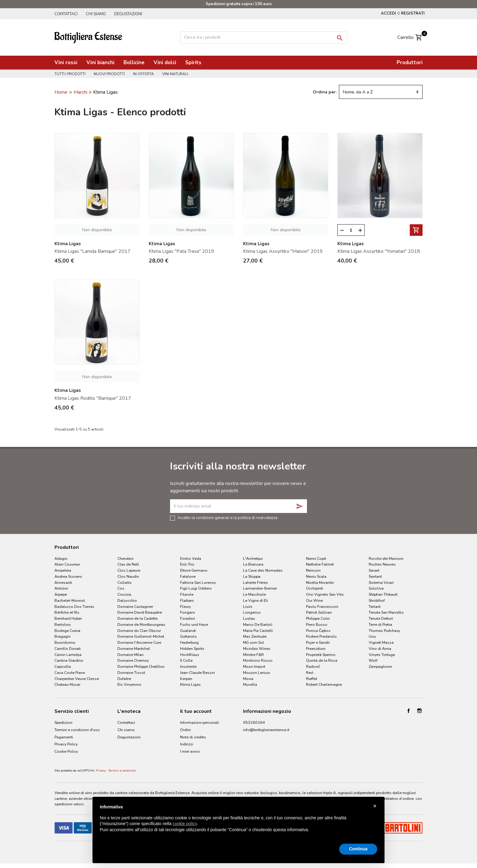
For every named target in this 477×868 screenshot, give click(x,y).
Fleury (185, 607)
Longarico (252, 612)
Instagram (420, 711)
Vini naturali (175, 74)
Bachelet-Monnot (70, 600)
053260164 (254, 722)
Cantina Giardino (69, 660)
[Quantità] (351, 230)
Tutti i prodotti (70, 74)
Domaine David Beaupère (140, 612)
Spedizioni (63, 722)
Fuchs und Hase (194, 624)
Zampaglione (380, 666)
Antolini (61, 588)
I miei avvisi (190, 751)
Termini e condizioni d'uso (77, 730)
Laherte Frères (256, 582)
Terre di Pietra (380, 624)
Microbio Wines (257, 648)
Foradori (188, 618)
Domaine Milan (131, 655)
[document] (238, 823)
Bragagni (63, 636)
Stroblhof (377, 600)
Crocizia (124, 594)
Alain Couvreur (67, 564)
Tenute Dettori (381, 618)
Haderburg (189, 642)
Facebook (409, 711)
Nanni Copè (316, 558)
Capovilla (63, 666)
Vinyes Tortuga (382, 655)
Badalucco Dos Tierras (74, 607)
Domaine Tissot (131, 673)
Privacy (101, 771)
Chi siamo (96, 14)
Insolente (188, 666)
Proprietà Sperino (321, 655)
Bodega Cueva (67, 631)
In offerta (143, 74)
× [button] (375, 806)
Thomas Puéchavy (384, 631)
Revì (310, 673)
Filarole (187, 594)
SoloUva (376, 588)
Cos (121, 588)
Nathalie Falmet (320, 564)
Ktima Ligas (190, 684)
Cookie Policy (66, 751)
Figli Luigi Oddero (196, 588)
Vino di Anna (380, 648)
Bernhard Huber (68, 618)
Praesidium (316, 648)
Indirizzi (187, 744)
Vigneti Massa (381, 642)
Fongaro (188, 612)
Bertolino (63, 624)
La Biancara (253, 564)
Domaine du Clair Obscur (139, 631)
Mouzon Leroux (257, 673)
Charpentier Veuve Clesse (77, 679)
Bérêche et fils (67, 612)
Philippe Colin (318, 618)
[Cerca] (264, 37)
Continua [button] (358, 849)
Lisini (248, 607)
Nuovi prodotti (109, 74)
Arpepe (61, 594)
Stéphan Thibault (383, 594)
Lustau (249, 618)
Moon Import (254, 666)
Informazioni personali (200, 722)
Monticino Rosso (258, 660)
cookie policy (185, 824)
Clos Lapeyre (129, 570)
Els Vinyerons (129, 684)
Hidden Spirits (192, 648)
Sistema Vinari (381, 582)
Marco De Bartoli (258, 624)
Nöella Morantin (320, 582)
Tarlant (375, 607)
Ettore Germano (194, 570)
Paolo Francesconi (322, 607)
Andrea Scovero (68, 576)
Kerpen (186, 679)
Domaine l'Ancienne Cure (139, 642)
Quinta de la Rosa (322, 660)
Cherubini (125, 558)
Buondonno (65, 642)
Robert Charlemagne (324, 684)
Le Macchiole (254, 594)
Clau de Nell (128, 564)
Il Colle (186, 660)
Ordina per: (325, 92)
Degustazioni (128, 14)
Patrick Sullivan (319, 612)
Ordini (185, 730)
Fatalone (188, 576)
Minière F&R (253, 655)
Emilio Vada (191, 558)
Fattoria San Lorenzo (198, 582)
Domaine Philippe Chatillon (141, 666)
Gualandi (188, 631)
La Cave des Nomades (263, 570)
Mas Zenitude (255, 636)
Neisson (313, 570)
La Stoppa (252, 576)
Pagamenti (64, 737)
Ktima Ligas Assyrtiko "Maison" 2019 (283, 251)
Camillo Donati (68, 648)
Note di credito (193, 737)
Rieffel (312, 679)
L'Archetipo (253, 558)
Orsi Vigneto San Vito (325, 594)
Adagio (61, 558)
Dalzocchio (127, 600)
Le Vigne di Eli (256, 600)
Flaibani (187, 600)
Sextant (375, 576)
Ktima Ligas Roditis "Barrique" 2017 (93, 398)
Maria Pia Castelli (258, 631)
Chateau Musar (67, 684)
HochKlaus (190, 655)
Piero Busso (317, 624)
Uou (372, 636)
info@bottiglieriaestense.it (266, 730)
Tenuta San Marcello (386, 612)
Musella (250, 684)
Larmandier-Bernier (260, 588)
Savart (374, 570)
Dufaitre (124, 679)
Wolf (373, 660)
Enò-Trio (187, 564)
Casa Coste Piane (70, 673)
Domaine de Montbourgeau (141, 624)
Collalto (125, 582)
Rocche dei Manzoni (386, 558)
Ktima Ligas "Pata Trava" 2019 (181, 251)
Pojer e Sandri (318, 642)
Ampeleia (63, 570)
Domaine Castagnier (135, 607)
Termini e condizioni (122, 771)
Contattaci (66, 14)
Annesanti (63, 582)
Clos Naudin (128, 576)
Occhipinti (315, 588)
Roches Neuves (382, 564)
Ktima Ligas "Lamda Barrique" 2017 (92, 251)
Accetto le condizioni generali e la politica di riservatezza (227, 518)
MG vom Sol (254, 642)
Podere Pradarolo (321, 636)
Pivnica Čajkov (318, 631)
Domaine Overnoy (133, 660)
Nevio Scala (316, 576)
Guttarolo (188, 636)
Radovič (313, 666)
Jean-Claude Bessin (197, 673)
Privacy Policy (66, 744)
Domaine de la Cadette (138, 618)
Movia (248, 679)
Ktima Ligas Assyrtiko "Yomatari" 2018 (379, 251)
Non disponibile (97, 230)
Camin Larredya (68, 655)
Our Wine (314, 600)
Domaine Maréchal (134, 648)
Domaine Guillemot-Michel (141, 636)
